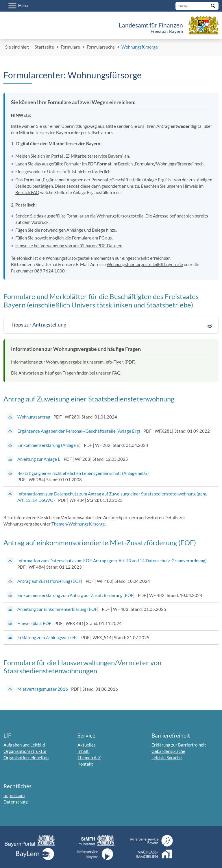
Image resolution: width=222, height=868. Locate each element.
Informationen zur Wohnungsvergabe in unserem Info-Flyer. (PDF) (73, 362)
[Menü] (18, 6)
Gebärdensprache (168, 751)
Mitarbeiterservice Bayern (96, 156)
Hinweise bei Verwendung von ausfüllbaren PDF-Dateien (69, 246)
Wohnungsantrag (34, 417)
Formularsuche (101, 47)
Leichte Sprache (167, 758)
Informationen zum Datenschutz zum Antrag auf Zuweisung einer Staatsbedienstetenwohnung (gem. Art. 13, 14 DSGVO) (112, 497)
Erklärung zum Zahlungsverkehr (48, 637)
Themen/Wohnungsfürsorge (78, 524)
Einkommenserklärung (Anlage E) (49, 445)
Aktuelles (87, 745)
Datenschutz (16, 802)
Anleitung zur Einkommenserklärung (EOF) (58, 609)
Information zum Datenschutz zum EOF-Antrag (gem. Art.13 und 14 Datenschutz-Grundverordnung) (112, 561)
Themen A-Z (89, 758)
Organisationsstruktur (25, 751)
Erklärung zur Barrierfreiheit (179, 745)
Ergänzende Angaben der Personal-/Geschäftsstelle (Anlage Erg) (79, 431)
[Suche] (197, 6)
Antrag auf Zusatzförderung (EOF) (50, 581)
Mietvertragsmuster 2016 (43, 689)
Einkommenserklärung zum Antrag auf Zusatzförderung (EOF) (76, 595)
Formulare (70, 47)
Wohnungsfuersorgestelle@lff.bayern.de (145, 264)
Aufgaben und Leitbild (24, 745)
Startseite (44, 47)
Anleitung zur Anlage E (39, 459)
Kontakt (85, 764)
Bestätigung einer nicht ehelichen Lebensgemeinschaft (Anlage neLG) (83, 473)
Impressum (14, 795)
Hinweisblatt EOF (34, 623)
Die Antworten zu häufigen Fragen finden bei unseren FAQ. (66, 373)
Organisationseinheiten (26, 758)
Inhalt (83, 751)
